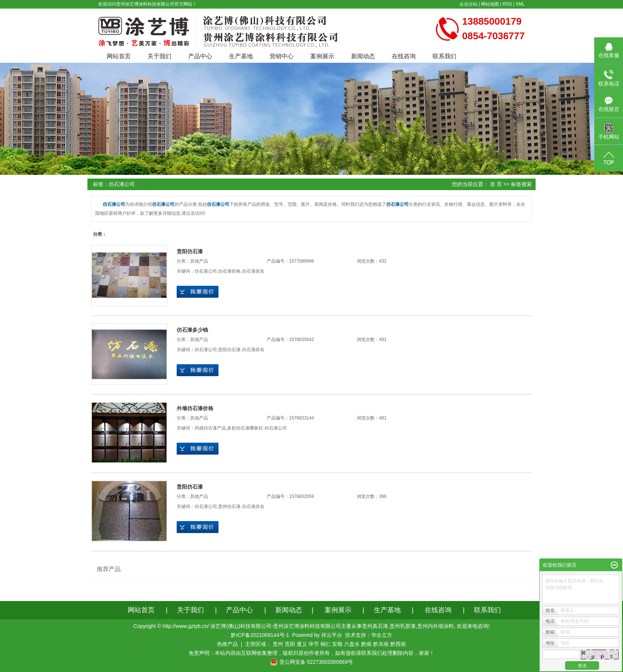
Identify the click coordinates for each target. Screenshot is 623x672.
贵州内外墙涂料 (436, 626)
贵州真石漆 (375, 626)
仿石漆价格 (229, 271)
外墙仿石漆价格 (195, 408)
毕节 (314, 644)
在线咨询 (404, 56)
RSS (507, 4)
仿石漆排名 (253, 271)
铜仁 (326, 644)
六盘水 (352, 644)
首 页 (496, 184)
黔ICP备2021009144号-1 (260, 635)
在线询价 (198, 292)
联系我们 (444, 56)
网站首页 (119, 56)
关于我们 (159, 56)
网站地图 (490, 4)
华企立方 (382, 635)
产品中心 (200, 56)
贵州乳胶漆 (403, 626)
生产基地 (241, 56)
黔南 (366, 644)
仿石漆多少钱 (192, 330)
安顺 (337, 644)
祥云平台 (332, 635)
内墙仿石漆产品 (210, 428)
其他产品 (199, 261)
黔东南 (381, 644)
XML (520, 4)
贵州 (278, 644)
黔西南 (398, 644)
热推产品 (227, 644)
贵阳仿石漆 (190, 251)
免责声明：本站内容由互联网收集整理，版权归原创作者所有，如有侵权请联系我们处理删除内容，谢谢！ (311, 653)
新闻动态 (363, 56)
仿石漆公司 (206, 271)
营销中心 (282, 56)
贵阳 (290, 644)
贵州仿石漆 (229, 507)
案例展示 (322, 56)
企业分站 (468, 4)
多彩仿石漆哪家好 (245, 428)
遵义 (302, 644)
